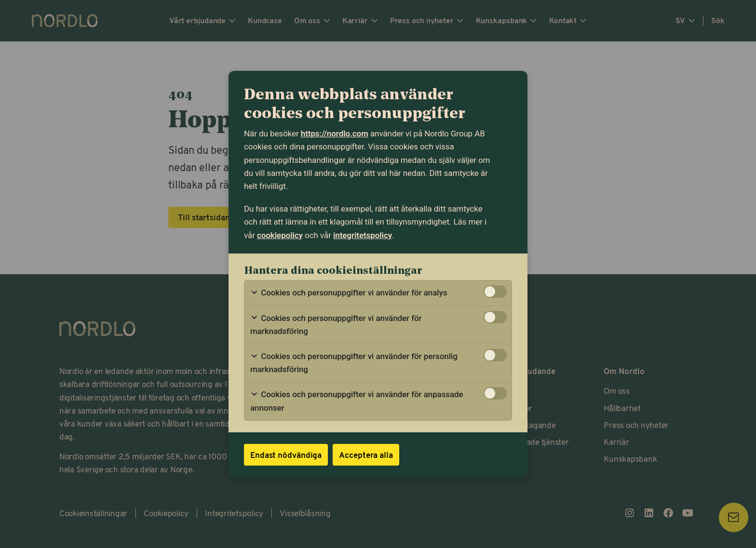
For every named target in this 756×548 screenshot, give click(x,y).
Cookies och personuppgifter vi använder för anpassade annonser (357, 401)
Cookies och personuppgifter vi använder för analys (349, 293)
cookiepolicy (280, 235)
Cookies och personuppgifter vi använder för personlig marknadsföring (354, 363)
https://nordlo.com (335, 134)
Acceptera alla (366, 454)
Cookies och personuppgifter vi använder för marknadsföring (336, 325)
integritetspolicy (363, 235)
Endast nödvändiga (286, 454)
